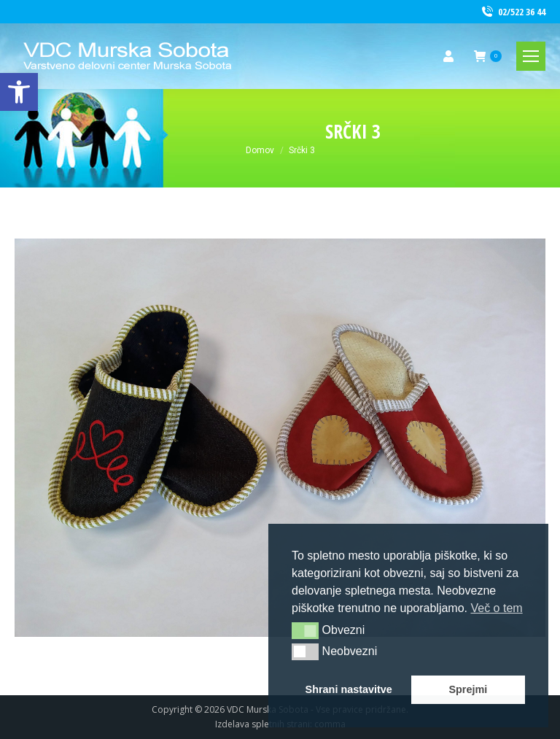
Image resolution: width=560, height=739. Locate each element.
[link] (19, 92)
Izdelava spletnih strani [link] (262, 724)
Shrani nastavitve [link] (349, 689)
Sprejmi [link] (468, 689)
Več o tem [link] (496, 608)
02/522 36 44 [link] (513, 12)
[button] (305, 630)
